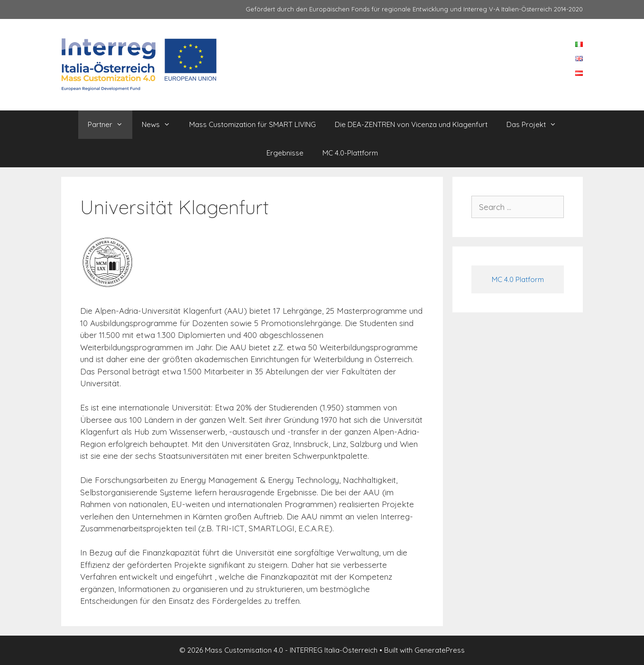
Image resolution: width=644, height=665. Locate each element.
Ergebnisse (285, 153)
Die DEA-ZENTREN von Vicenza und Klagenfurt (411, 124)
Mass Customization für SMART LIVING (253, 124)
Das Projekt (536, 125)
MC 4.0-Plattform (350, 153)
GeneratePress (440, 650)
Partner (110, 125)
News (161, 125)
